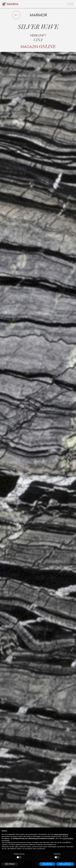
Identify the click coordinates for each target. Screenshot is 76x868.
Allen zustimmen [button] (65, 864)
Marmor (38, 15)
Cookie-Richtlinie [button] (68, 838)
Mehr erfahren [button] (10, 864)
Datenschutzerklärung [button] (61, 834)
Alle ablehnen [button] (47, 864)
